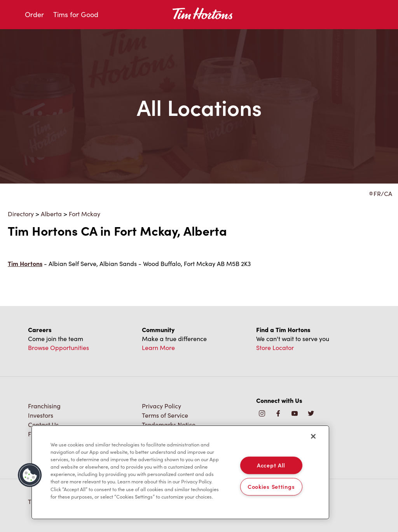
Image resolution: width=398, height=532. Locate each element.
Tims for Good (76, 14)
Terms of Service (165, 415)
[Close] (313, 436)
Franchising (44, 406)
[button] (30, 475)
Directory (21, 214)
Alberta (51, 214)
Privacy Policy (161, 406)
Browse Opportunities (58, 347)
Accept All (271, 465)
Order (34, 14)
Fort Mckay (85, 214)
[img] (311, 414)
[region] (180, 472)
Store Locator (275, 347)
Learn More (158, 347)
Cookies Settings (271, 486)
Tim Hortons (25, 263)
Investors (41, 415)
